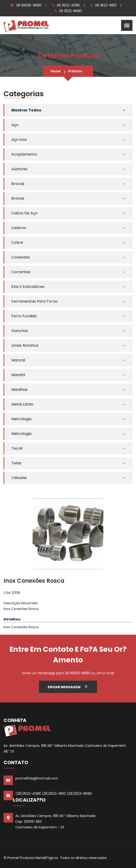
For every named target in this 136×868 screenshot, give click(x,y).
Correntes (21, 272)
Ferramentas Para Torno (34, 301)
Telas (16, 463)
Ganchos (20, 331)
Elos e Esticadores (28, 287)
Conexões (21, 257)
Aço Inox (19, 140)
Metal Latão (22, 404)
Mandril (18, 375)
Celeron (19, 228)
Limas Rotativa (25, 345)
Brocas (18, 184)
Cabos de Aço (24, 213)
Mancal (18, 360)
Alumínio (19, 169)
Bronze (18, 198)
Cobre (17, 242)
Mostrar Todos (26, 110)
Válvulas (19, 478)
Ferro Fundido (24, 316)
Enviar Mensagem (68, 687)
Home (56, 71)
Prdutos (75, 71)
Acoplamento (24, 154)
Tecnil (17, 448)
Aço (15, 125)
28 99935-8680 (29, 5)
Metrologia (21, 419)
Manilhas (19, 390)
